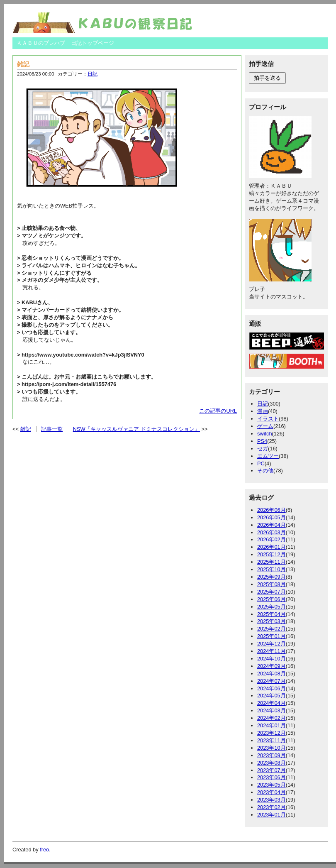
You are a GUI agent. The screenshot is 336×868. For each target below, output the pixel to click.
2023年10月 (271, 748)
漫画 (263, 411)
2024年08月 (271, 674)
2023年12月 (271, 733)
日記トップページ (93, 43)
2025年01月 (271, 636)
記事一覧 (52, 429)
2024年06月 (271, 688)
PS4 (262, 441)
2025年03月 (271, 621)
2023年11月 (271, 740)
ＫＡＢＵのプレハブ (41, 43)
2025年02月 (271, 629)
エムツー (268, 456)
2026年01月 (271, 547)
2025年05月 (271, 607)
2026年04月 (271, 525)
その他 (265, 471)
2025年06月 (271, 599)
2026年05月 (271, 517)
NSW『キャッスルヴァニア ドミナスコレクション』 (136, 429)
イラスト (268, 419)
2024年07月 (271, 681)
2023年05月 (271, 785)
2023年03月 (271, 800)
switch (265, 434)
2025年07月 (271, 592)
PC (261, 463)
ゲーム (265, 426)
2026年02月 (271, 539)
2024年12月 (271, 644)
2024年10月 (271, 659)
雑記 (23, 64)
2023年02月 (271, 807)
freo (44, 850)
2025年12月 (271, 554)
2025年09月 (271, 577)
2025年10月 (271, 569)
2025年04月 (271, 614)
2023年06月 (271, 777)
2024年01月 (271, 725)
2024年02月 (271, 718)
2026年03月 (271, 532)
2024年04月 (271, 703)
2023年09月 (271, 755)
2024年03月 (271, 710)
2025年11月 (271, 562)
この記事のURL (218, 411)
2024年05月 (271, 696)
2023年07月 (271, 770)
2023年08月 (271, 763)
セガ (263, 449)
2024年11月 (271, 651)
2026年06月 (271, 510)
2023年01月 (271, 815)
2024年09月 (271, 666)
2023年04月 (271, 792)
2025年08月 (271, 584)
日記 (93, 74)
